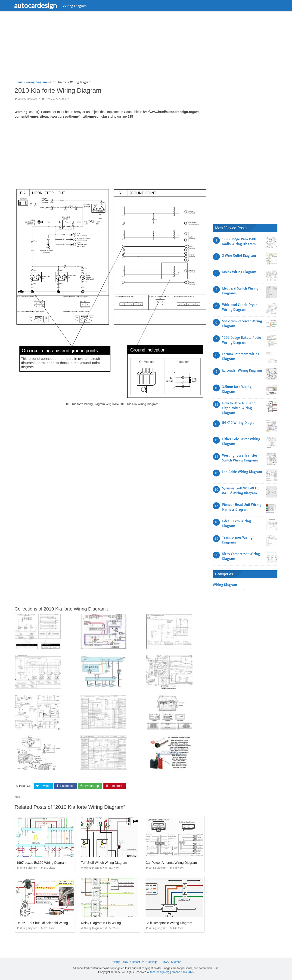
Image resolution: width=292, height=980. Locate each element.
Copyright (152, 962)
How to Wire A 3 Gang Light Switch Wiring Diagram (239, 408)
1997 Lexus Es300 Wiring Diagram (41, 863)
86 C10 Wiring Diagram (240, 423)
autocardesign (38, 5)
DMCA (165, 962)
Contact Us (137, 962)
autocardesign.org (158, 972)
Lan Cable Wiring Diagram (242, 472)
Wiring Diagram (77, 6)
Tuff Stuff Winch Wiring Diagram (104, 863)
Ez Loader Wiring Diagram (242, 370)
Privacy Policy (120, 962)
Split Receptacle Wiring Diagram (169, 923)
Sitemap (176, 962)
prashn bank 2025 (183, 972)
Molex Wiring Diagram (239, 272)
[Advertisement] (146, 47)
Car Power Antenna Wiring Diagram (171, 863)
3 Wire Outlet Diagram (239, 256)
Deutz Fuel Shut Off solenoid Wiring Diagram (49, 923)
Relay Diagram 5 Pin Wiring (101, 923)
